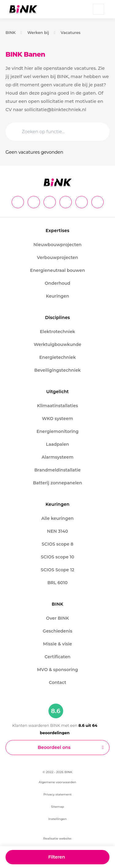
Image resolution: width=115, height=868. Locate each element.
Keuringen (58, 296)
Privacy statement (58, 794)
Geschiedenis (57, 631)
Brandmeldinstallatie (57, 470)
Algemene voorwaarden (57, 782)
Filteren (57, 857)
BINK (11, 33)
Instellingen (57, 819)
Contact (57, 682)
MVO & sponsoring (57, 670)
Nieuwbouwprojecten (57, 245)
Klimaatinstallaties (57, 406)
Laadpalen (57, 444)
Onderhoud (57, 283)
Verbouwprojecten (57, 257)
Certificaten (57, 657)
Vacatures (71, 33)
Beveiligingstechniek (58, 370)
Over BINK (57, 618)
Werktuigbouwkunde (57, 344)
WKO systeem (57, 419)
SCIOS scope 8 (57, 544)
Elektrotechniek (57, 332)
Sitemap (57, 807)
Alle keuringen (57, 518)
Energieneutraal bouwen (57, 270)
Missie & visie (57, 644)
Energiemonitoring (57, 431)
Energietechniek (57, 357)
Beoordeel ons (54, 747)
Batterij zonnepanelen (57, 483)
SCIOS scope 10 (57, 557)
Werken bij (38, 33)
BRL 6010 (57, 583)
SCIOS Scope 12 (57, 570)
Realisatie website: (57, 838)
